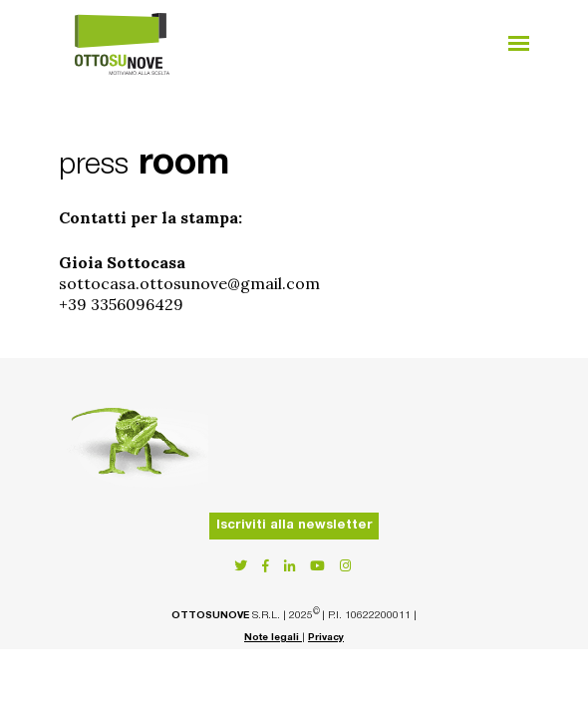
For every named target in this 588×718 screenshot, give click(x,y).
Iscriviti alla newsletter (294, 526)
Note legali (273, 638)
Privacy (326, 638)
